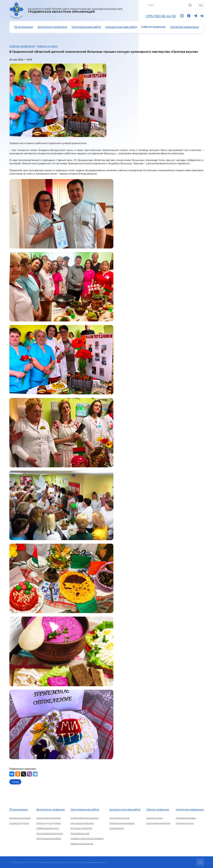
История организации (20, 818)
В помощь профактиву (81, 828)
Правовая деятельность (48, 828)
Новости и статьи (47, 46)
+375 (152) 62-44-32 (161, 16)
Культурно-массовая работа (121, 27)
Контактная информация (185, 27)
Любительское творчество (122, 823)
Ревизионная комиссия (82, 844)
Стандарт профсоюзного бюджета (87, 838)
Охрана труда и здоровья (49, 823)
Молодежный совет (80, 833)
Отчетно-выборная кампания (84, 818)
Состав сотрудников (19, 823)
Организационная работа (86, 27)
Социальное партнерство (49, 818)
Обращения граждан (186, 818)
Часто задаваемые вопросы (50, 833)
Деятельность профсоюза (52, 27)
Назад (15, 782)
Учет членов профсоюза (82, 823)
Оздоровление (117, 828)
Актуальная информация (158, 823)
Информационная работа (49, 838)
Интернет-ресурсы (185, 823)
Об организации (24, 27)
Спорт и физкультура (120, 818)
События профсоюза (153, 27)
